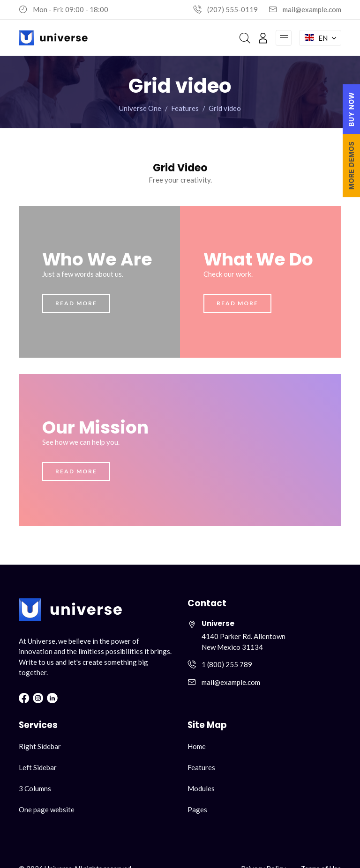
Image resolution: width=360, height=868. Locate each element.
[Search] (245, 38)
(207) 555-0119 (232, 9)
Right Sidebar (40, 746)
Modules (201, 788)
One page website (47, 809)
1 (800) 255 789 (227, 664)
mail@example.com (312, 9)
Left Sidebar (38, 767)
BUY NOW (351, 109)
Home (197, 746)
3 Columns (35, 788)
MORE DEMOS (351, 166)
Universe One (140, 108)
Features (185, 108)
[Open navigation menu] (284, 38)
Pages (197, 809)
